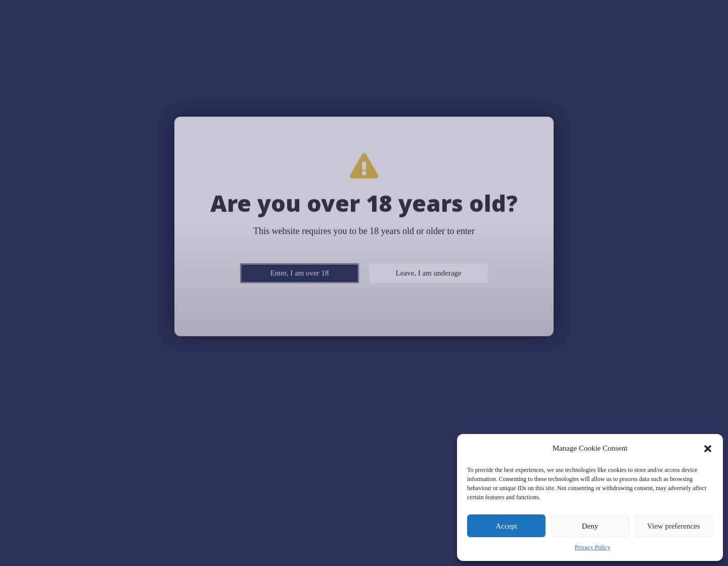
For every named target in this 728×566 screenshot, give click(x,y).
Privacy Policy (593, 547)
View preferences (673, 526)
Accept (506, 526)
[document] (364, 283)
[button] (708, 449)
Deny (590, 526)
